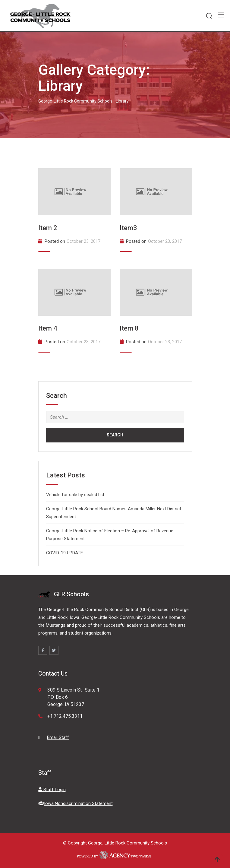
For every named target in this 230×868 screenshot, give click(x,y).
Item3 (128, 228)
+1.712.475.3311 (65, 716)
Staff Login (52, 790)
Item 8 (129, 328)
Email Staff (58, 737)
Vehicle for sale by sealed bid (75, 495)
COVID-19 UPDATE (65, 553)
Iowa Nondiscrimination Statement (76, 803)
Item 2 (48, 228)
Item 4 (48, 328)
